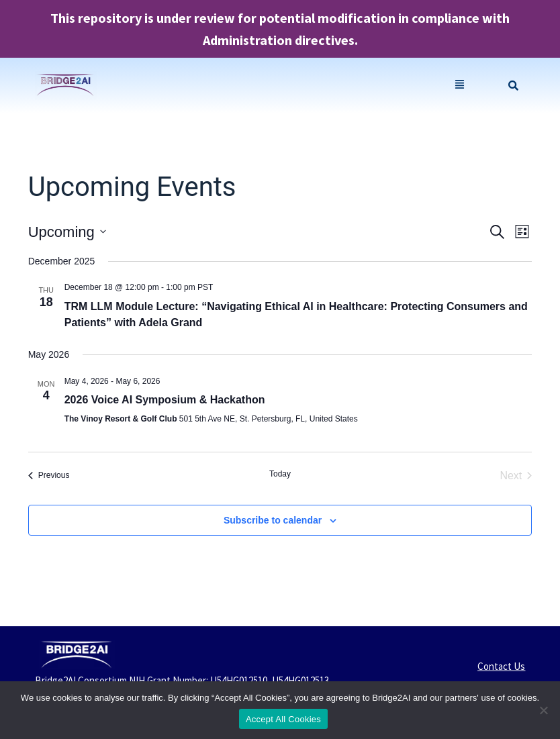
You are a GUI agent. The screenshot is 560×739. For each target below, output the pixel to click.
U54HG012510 (239, 680)
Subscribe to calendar (273, 520)
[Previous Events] (49, 476)
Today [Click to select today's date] (280, 474)
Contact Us (501, 666)
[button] (460, 86)
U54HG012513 (300, 680)
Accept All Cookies (283, 719)
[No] (543, 710)
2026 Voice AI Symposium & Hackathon (165, 400)
